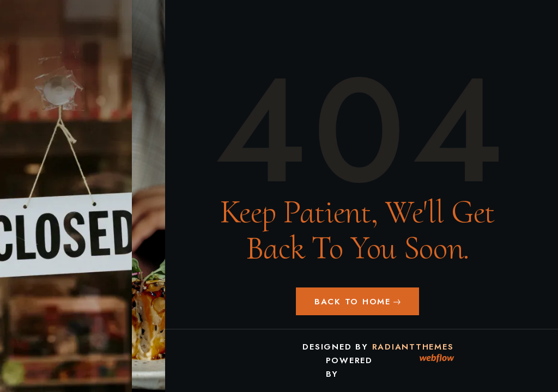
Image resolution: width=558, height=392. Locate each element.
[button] (357, 301)
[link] (437, 358)
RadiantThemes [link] (413, 347)
